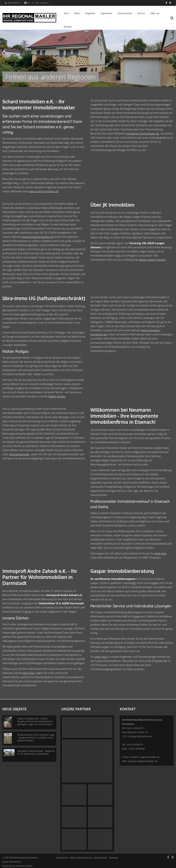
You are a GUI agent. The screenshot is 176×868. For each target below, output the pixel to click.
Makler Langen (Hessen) (152, 260)
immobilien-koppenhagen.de (143, 134)
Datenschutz (101, 858)
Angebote (90, 13)
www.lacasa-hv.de (19, 454)
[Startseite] (29, 18)
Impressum (62, 858)
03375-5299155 (14, 3)
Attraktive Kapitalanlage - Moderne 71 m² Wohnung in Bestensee (36, 752)
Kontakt (68, 27)
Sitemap (114, 858)
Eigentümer (106, 13)
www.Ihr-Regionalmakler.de (143, 761)
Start (66, 13)
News (77, 13)
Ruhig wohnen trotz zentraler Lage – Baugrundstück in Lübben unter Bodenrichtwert (36, 738)
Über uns (155, 13)
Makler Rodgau (57, 396)
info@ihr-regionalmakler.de (145, 757)
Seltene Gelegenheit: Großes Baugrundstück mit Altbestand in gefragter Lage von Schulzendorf (35, 721)
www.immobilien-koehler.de (38, 237)
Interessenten (125, 13)
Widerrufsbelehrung (81, 858)
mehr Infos (160, 553)
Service (141, 13)
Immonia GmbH (24, 866)
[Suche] (174, 20)
